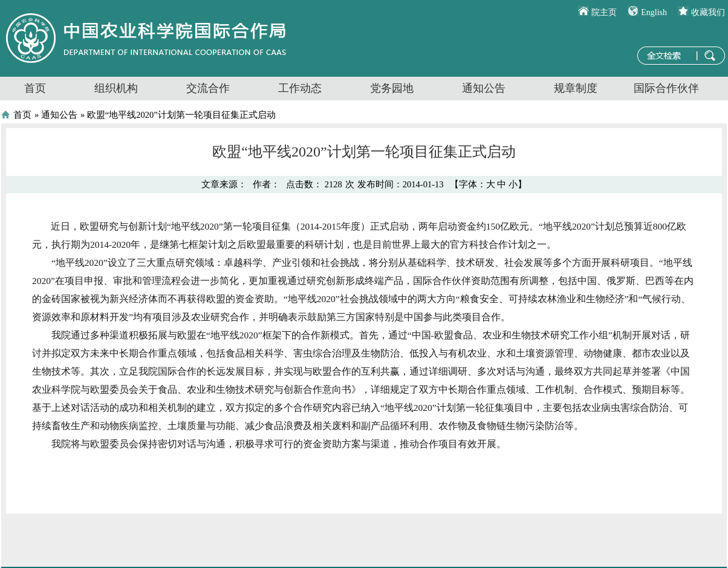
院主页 (604, 12)
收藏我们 (708, 12)
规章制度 (576, 88)
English (654, 12)
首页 (35, 88)
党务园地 (392, 88)
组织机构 (116, 88)
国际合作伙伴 (666, 88)
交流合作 (208, 88)
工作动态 (300, 88)
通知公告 (484, 88)
